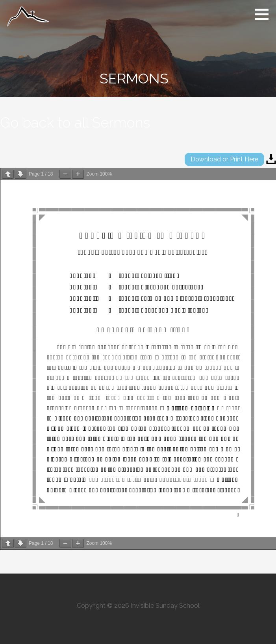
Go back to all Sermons (75, 122)
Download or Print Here (224, 159)
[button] (265, 14)
